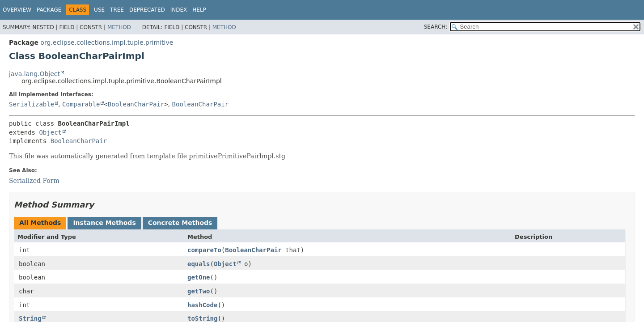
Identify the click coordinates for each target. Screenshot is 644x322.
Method (119, 27)
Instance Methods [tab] (104, 223)
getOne (199, 277)
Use (99, 10)
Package (49, 10)
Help (199, 10)
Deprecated (147, 10)
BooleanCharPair (136, 104)
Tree (117, 10)
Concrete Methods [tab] (180, 223)
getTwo (199, 291)
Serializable (32, 104)
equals (199, 264)
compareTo (204, 250)
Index (179, 10)
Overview (17, 10)
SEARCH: (436, 27)
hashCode (202, 305)
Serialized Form (34, 181)
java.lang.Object (34, 74)
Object (50, 132)
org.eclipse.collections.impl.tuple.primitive (107, 42)
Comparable (81, 104)
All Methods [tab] (40, 223)
